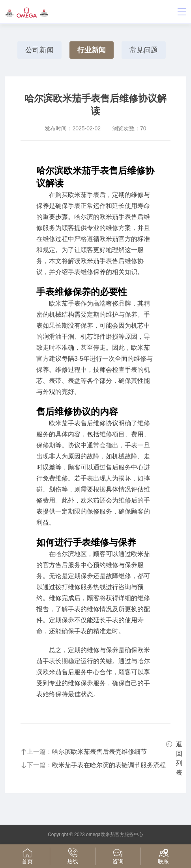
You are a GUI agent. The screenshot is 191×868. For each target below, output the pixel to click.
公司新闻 (39, 50)
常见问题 (144, 50)
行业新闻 (92, 50)
